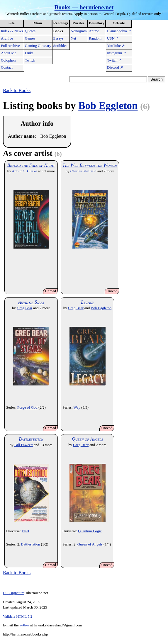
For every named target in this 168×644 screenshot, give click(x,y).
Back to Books (17, 90)
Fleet (26, 531)
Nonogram (79, 31)
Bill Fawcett (24, 445)
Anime (94, 31)
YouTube (116, 46)
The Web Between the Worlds (90, 165)
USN (113, 38)
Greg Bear (24, 308)
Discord (115, 67)
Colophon (8, 60)
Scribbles (60, 46)
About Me (9, 53)
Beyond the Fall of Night (31, 165)
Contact (7, 67)
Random (95, 38)
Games (30, 38)
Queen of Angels (87, 439)
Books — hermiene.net (84, 7)
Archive (7, 38)
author (24, 625)
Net (73, 38)
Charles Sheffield (83, 171)
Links (29, 53)
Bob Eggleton (108, 106)
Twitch (30, 60)
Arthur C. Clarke (24, 171)
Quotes (30, 31)
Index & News (12, 31)
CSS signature (14, 593)
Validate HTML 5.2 (18, 616)
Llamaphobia (119, 31)
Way (77, 407)
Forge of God (27, 407)
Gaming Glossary (38, 46)
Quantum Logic (90, 531)
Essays (58, 38)
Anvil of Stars (31, 302)
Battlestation (31, 439)
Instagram (117, 53)
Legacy (87, 302)
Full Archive (10, 46)
